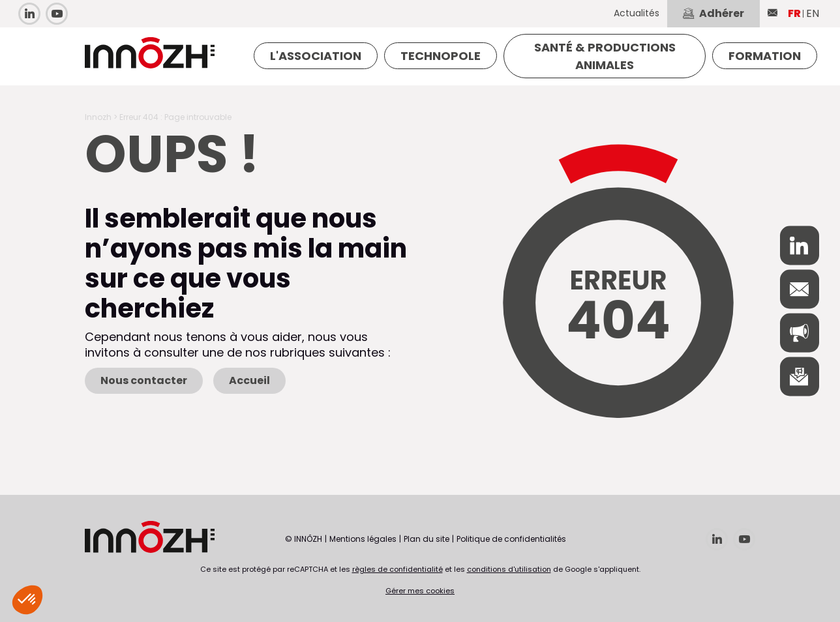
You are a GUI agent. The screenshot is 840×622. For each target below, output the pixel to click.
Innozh (98, 117)
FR (794, 13)
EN (813, 13)
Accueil (249, 380)
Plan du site (427, 539)
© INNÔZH (304, 539)
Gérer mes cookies (420, 591)
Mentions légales (363, 539)
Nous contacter (144, 380)
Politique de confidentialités (511, 539)
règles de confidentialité (397, 569)
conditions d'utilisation (509, 569)
